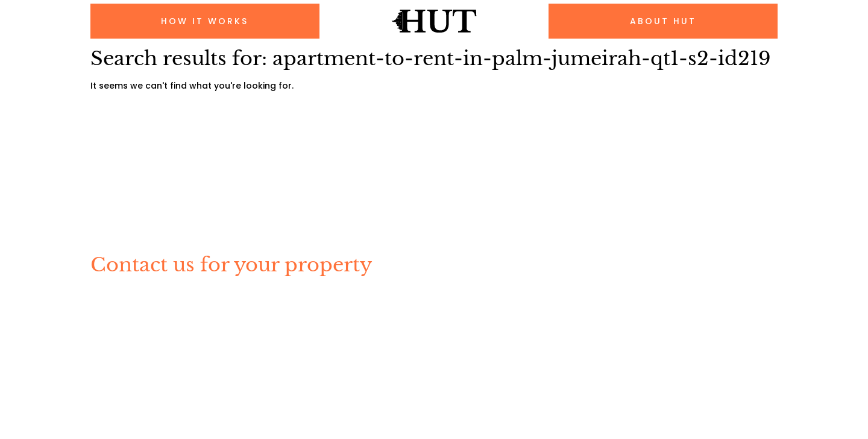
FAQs (189, 330)
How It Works (129, 330)
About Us (240, 330)
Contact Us (306, 330)
